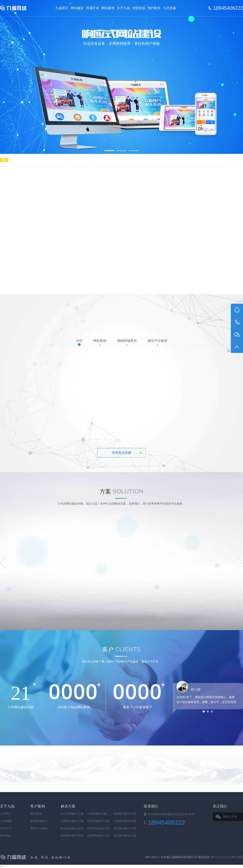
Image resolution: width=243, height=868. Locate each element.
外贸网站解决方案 (125, 821)
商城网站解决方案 (125, 814)
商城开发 (93, 8)
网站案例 (108, 8)
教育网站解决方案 (98, 828)
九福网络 (76, 858)
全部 (79, 342)
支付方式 (6, 828)
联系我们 (6, 836)
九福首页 (62, 8)
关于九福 (123, 8)
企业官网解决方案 (72, 814)
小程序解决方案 (97, 814)
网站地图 (237, 857)
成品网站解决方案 (125, 836)
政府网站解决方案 (72, 828)
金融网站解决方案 (98, 836)
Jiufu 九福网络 (18, 8)
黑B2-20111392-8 (221, 857)
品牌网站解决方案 (72, 821)
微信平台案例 (157, 342)
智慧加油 (139, 8)
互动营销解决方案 (98, 821)
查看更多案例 (122, 453)
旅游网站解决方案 (125, 828)
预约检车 (154, 8)
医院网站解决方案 (72, 836)
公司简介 (6, 814)
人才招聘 (6, 821)
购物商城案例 (127, 342)
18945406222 (228, 8)
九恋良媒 (169, 8)
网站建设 (77, 8)
